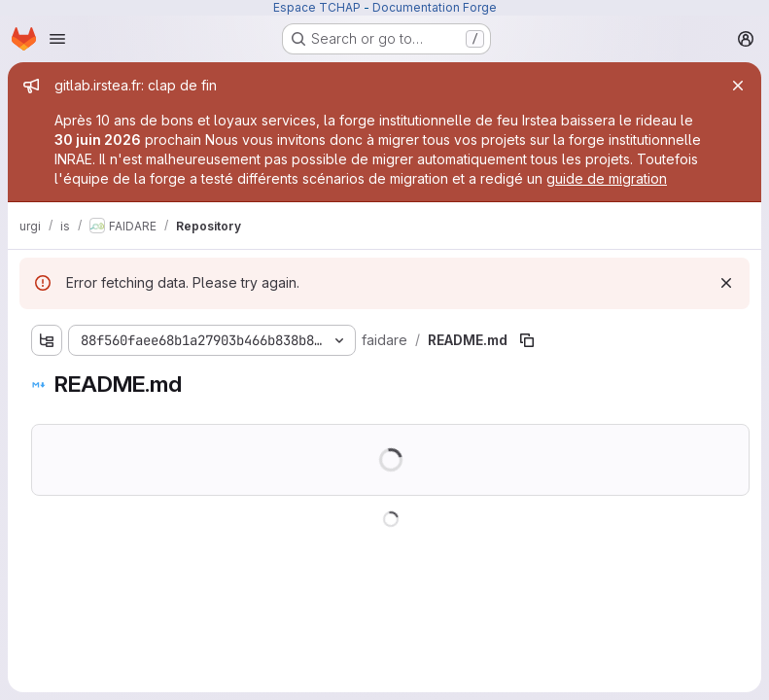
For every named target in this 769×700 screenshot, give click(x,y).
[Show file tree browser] (47, 340)
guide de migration (607, 178)
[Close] (738, 86)
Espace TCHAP (317, 7)
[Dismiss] (726, 283)
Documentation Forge (435, 7)
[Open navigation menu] (57, 39)
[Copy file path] (527, 340)
